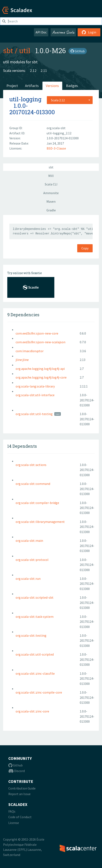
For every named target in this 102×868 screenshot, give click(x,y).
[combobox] (70, 100)
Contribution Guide (22, 788)
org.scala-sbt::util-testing (34, 414)
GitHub (78, 51)
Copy (85, 248)
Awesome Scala (63, 32)
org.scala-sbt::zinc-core (32, 711)
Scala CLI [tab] (51, 184)
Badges (72, 86)
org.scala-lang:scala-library (35, 386)
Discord (17, 771)
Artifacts (32, 86)
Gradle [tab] (51, 210)
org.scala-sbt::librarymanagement (40, 522)
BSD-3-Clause (56, 148)
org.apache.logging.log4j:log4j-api (40, 369)
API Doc (41, 32)
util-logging (25, 99)
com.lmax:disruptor (30, 351)
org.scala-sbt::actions (31, 465)
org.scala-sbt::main (29, 541)
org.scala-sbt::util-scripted (35, 654)
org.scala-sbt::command (33, 484)
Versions (52, 86)
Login (89, 32)
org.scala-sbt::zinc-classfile (35, 673)
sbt (8, 50)
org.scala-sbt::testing (31, 635)
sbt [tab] (51, 167)
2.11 (44, 70)
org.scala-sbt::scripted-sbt (35, 597)
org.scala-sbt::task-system (35, 617)
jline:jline (22, 360)
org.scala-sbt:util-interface (35, 395)
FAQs (12, 811)
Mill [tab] (51, 176)
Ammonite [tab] (51, 193)
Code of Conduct (20, 817)
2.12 (33, 70)
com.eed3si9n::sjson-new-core (37, 333)
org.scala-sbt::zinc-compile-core (39, 692)
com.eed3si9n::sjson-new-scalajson (40, 342)
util (25, 50)
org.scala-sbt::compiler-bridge (37, 503)
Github (16, 765)
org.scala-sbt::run (28, 579)
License (14, 823)
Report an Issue (19, 794)
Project (12, 86)
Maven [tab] (51, 201)
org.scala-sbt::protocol (32, 560)
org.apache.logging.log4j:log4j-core (41, 377)
